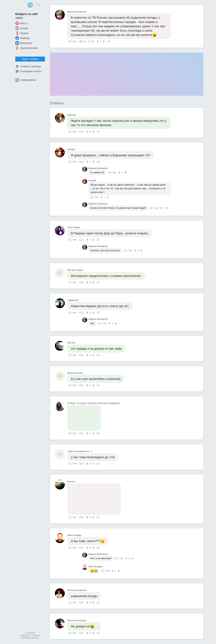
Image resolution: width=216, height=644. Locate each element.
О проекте (30, 633)
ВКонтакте (24, 43)
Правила (25, 635)
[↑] (98, 41)
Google (22, 28)
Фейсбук (23, 38)
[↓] (104, 41)
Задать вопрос (30, 59)
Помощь (35, 635)
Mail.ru (21, 23)
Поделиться (109, 41)
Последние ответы (28, 71)
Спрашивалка (26, 80)
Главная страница (28, 66)
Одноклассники (27, 48)
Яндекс (22, 33)
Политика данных (30, 638)
